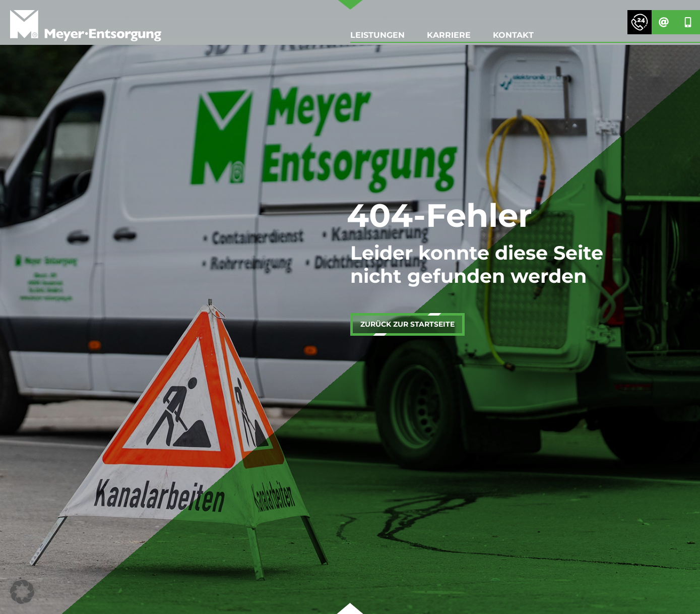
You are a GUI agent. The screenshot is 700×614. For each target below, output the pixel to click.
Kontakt (513, 35)
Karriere (449, 35)
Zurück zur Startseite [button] (407, 324)
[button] (22, 592)
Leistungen (377, 35)
